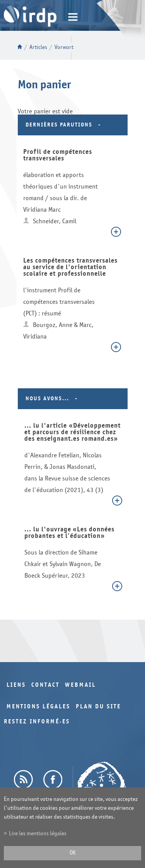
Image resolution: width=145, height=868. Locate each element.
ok (73, 853)
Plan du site (98, 707)
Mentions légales (38, 707)
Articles (38, 47)
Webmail (80, 685)
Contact (45, 685)
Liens (16, 685)
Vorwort (64, 47)
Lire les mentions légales (38, 833)
